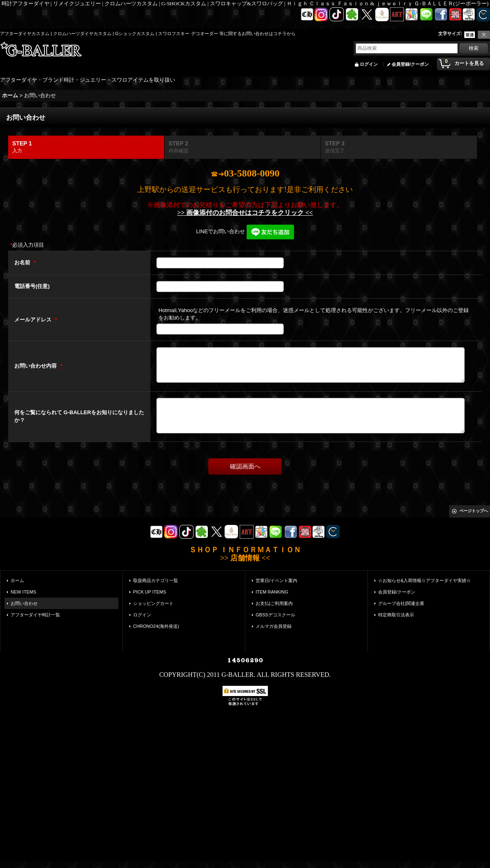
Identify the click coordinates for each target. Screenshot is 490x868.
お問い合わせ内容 (36, 366)
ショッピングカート (153, 603)
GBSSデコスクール (275, 615)
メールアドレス (34, 320)
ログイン (369, 64)
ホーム (17, 580)
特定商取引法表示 (396, 615)
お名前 (23, 262)
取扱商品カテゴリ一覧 (156, 580)
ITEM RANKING (272, 592)
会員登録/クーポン (410, 64)
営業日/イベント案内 (276, 580)
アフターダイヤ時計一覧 (35, 615)
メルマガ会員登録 (274, 626)
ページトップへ (474, 511)
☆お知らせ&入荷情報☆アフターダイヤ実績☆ (424, 580)
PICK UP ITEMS (150, 592)
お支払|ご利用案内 (274, 603)
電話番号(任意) (32, 286)
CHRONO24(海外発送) (156, 626)
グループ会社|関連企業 (401, 603)
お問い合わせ (24, 603)
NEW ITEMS (23, 592)
